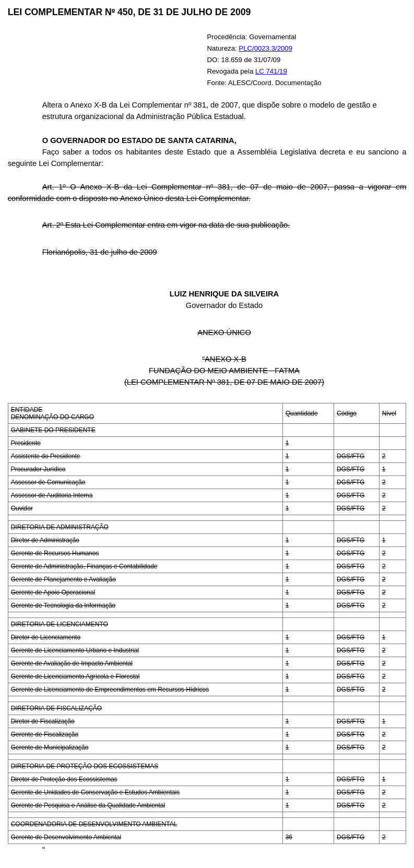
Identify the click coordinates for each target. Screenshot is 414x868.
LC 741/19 (271, 71)
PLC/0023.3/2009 (265, 48)
